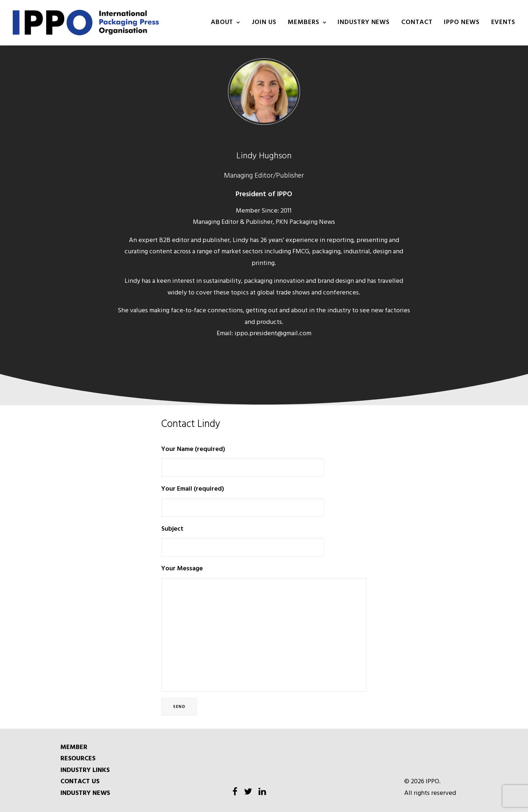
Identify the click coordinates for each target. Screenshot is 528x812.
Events (503, 22)
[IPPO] (86, 23)
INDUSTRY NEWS (364, 22)
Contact (417, 22)
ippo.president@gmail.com (273, 334)
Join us (264, 22)
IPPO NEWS (462, 22)
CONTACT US (80, 782)
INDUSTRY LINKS (85, 770)
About (225, 22)
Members (307, 22)
